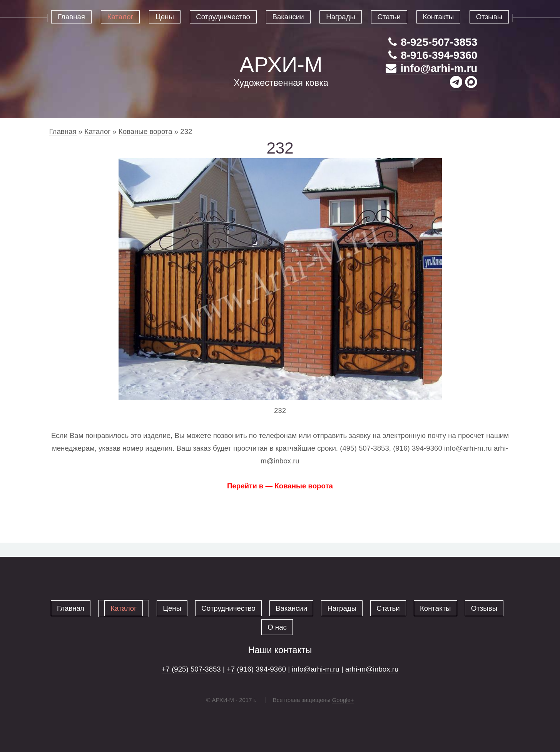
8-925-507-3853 (433, 42)
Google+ (343, 700)
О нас (277, 627)
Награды (342, 608)
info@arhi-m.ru (431, 68)
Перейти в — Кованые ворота (280, 486)
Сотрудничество (228, 608)
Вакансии (291, 608)
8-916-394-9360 (433, 55)
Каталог (97, 131)
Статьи (388, 608)
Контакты (435, 608)
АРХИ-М (281, 64)
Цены (172, 608)
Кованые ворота (145, 131)
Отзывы (484, 608)
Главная (63, 131)
